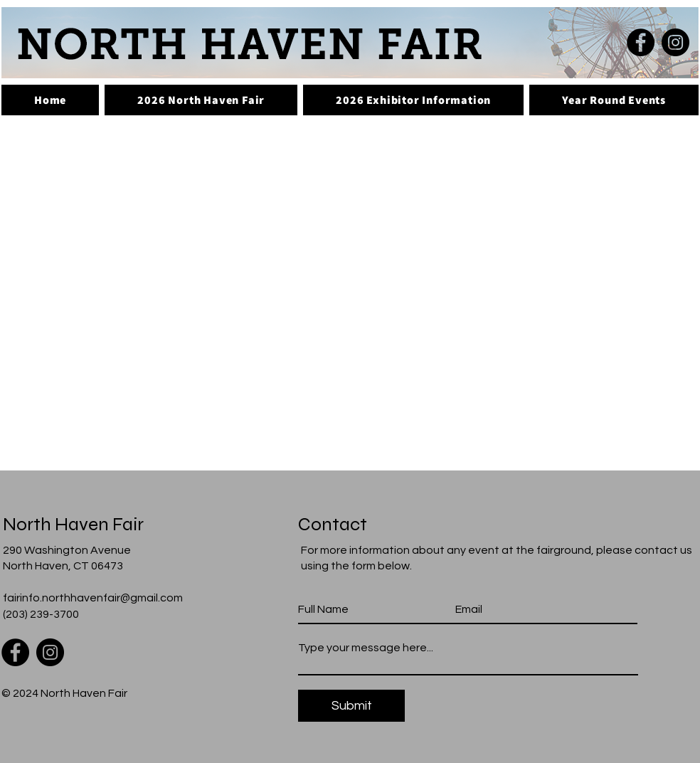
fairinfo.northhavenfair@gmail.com (93, 598)
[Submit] (351, 706)
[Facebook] (641, 42)
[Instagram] (675, 42)
